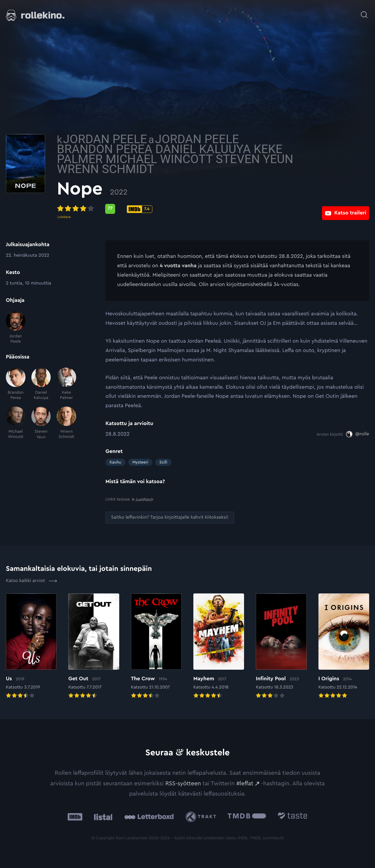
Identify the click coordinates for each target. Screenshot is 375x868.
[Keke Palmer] (66, 384)
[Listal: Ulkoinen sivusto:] (102, 817)
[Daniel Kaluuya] (41, 384)
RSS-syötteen (183, 783)
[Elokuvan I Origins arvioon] (344, 646)
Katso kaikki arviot (31, 581)
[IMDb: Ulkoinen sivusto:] (75, 817)
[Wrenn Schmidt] (66, 423)
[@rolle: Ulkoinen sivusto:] (358, 434)
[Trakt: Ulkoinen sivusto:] (202, 817)
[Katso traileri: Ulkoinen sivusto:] (346, 209)
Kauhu (115, 462)
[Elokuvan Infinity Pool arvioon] (281, 646)
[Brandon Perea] (16, 384)
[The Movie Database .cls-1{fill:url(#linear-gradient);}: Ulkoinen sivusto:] (247, 817)
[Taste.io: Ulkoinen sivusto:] (293, 817)
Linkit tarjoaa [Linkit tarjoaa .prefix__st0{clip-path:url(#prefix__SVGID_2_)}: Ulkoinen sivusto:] (129, 499)
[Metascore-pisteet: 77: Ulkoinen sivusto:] (159, 209)
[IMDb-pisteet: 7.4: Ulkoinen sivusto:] (188, 209)
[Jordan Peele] (16, 328)
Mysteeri (140, 462)
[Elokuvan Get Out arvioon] (94, 646)
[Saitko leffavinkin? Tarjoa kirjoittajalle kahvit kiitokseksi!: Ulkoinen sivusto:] (170, 517)
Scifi (163, 462)
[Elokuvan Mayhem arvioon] (219, 646)
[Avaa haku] (364, 12)
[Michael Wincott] (16, 423)
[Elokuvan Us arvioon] (31, 646)
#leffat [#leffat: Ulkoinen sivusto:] (245, 783)
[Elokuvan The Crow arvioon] (156, 646)
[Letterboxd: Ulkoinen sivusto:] (149, 816)
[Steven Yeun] (41, 423)
